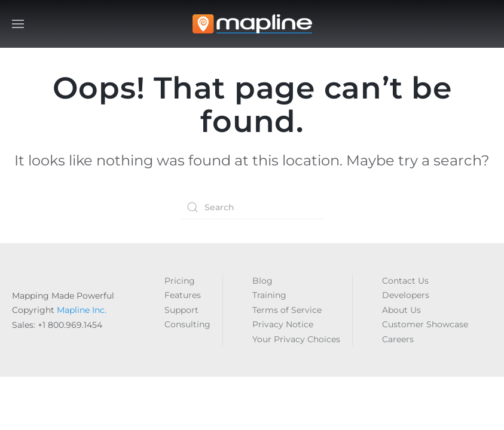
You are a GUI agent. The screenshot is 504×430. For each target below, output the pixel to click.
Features (183, 295)
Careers (398, 339)
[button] (18, 24)
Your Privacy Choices (296, 339)
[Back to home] (252, 24)
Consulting (187, 324)
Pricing (180, 281)
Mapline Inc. (82, 310)
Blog (262, 281)
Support (181, 310)
